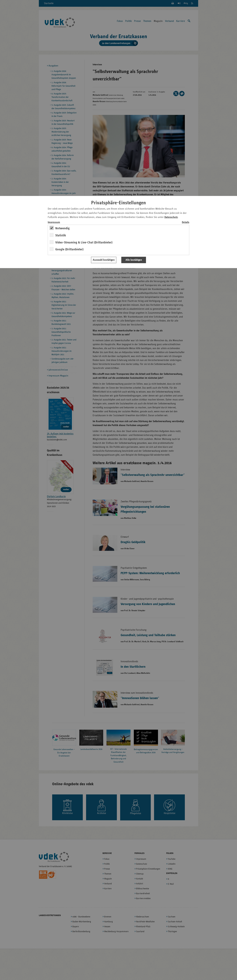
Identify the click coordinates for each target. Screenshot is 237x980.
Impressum (54, 222)
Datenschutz (171, 217)
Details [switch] (186, 222)
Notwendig (62, 228)
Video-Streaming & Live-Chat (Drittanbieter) (84, 242)
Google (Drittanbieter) (69, 249)
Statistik (61, 235)
